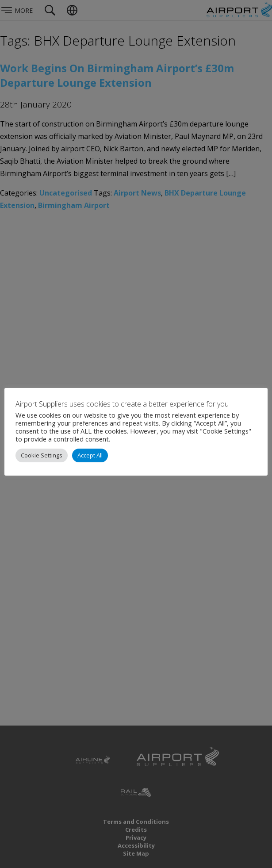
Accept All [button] (90, 455)
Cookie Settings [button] (42, 455)
